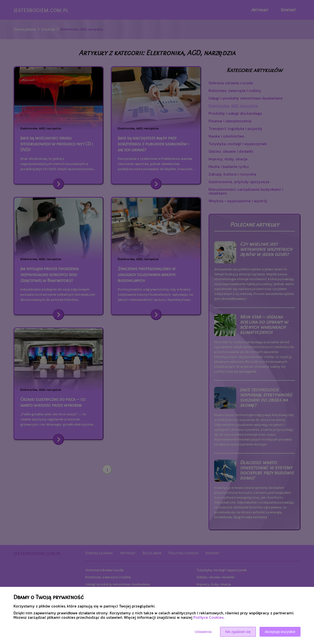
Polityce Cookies (208, 617)
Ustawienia (203, 632)
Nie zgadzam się (238, 632)
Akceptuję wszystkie (280, 632)
